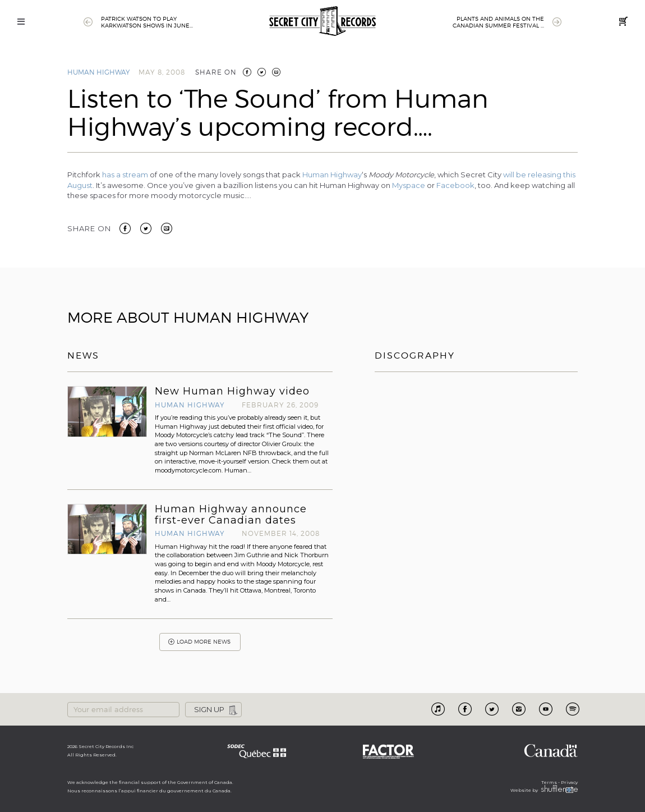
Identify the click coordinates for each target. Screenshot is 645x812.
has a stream (125, 175)
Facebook (455, 185)
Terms (549, 782)
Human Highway (99, 72)
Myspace (409, 185)
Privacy (569, 782)
